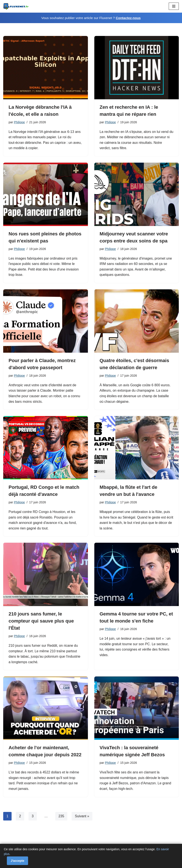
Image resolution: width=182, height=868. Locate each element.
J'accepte (17, 861)
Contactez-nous (128, 18)
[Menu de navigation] (174, 6)
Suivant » (82, 816)
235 (61, 816)
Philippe (19, 122)
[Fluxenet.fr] (16, 6)
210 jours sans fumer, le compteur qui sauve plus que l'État (41, 621)
